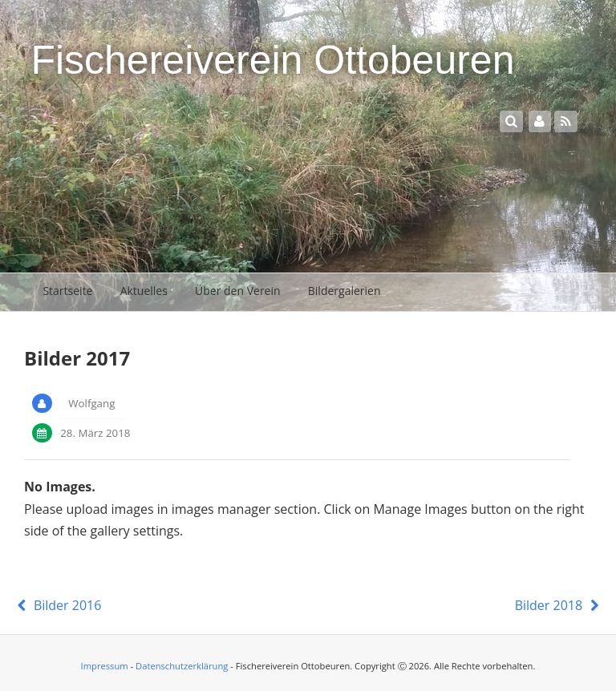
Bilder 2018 (559, 605)
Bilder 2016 (57, 605)
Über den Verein (238, 291)
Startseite (67, 291)
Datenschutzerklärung (182, 666)
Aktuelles (144, 291)
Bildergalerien (344, 291)
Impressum (105, 666)
